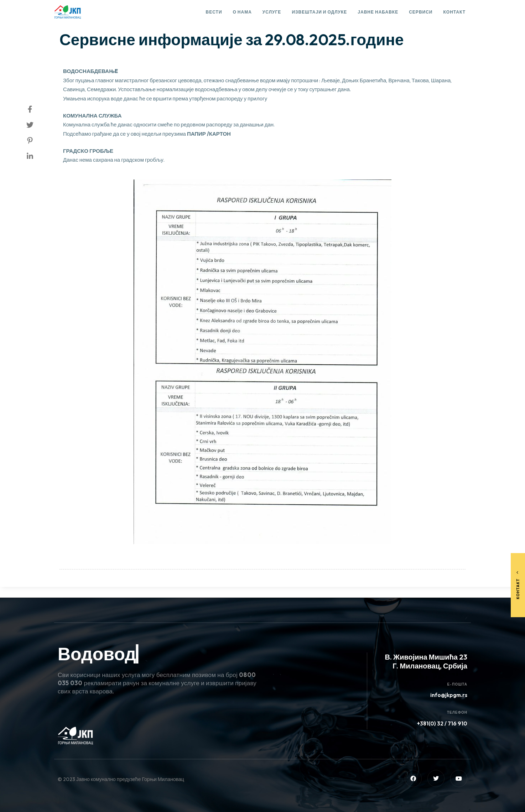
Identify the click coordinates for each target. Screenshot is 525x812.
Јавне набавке (378, 12)
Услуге (272, 12)
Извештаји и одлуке (319, 12)
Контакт (454, 12)
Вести (214, 12)
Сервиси (421, 12)
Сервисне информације (95, 20)
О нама (242, 12)
